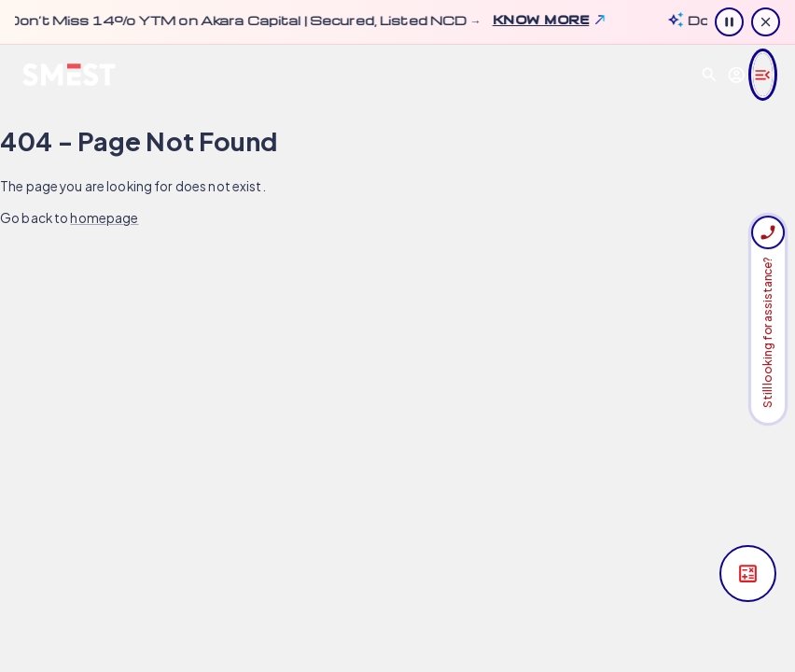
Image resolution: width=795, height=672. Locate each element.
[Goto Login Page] (737, 75)
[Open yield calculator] (748, 574)
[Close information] (766, 22)
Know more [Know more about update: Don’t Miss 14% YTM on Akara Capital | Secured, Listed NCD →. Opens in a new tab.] (532, 20)
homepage (104, 218)
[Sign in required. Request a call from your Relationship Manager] (768, 232)
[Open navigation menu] (763, 75)
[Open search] (710, 75)
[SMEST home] (69, 75)
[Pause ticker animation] (729, 22)
